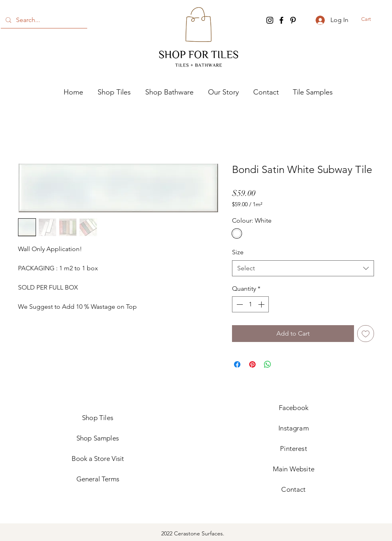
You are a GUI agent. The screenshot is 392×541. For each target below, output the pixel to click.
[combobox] (303, 268)
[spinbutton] (250, 304)
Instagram (294, 428)
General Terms (98, 479)
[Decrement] (239, 304)
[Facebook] (281, 20)
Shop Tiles (98, 418)
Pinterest (294, 448)
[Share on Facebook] (237, 364)
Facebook (294, 408)
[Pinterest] (293, 20)
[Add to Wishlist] (366, 334)
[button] (372, 19)
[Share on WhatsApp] (268, 364)
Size (238, 252)
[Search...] (43, 20)
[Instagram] (270, 20)
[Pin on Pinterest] (252, 364)
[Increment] (262, 304)
